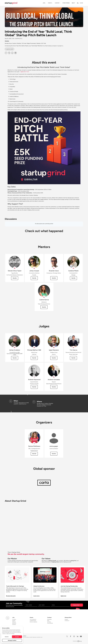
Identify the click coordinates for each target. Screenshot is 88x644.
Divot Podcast (50, 623)
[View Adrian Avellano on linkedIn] (15, 347)
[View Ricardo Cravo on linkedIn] (54, 268)
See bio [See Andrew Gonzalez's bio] (54, 387)
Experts (14, 621)
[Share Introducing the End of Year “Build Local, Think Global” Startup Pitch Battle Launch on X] (9, 53)
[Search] (78, 3)
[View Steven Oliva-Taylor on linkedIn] (15, 268)
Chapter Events (33, 621)
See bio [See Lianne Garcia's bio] (44, 307)
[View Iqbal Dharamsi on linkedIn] (54, 347)
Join (44, 3)
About (73, 3)
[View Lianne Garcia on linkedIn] (44, 297)
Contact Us (67, 621)
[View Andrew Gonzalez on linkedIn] (54, 377)
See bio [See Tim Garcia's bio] (73, 358)
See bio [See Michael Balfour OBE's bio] (34, 358)
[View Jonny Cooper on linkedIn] (34, 268)
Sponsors (14, 623)
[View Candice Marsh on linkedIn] (73, 268)
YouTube (49, 622)
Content (57, 3)
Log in (81, 3)
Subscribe (76, 605)
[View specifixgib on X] (34, 377)
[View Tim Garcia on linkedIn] (73, 347)
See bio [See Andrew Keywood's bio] (34, 387)
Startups (14, 622)
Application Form (25, 72)
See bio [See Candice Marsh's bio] (73, 278)
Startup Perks (66, 3)
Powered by (77, 641)
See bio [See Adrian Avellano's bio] (15, 358)
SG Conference (33, 619)
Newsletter (49, 619)
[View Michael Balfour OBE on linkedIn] (34, 347)
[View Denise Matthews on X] (34, 444)
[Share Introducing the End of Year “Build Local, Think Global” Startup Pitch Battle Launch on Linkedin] (12, 53)
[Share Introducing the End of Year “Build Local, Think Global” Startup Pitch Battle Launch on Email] (15, 53)
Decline (7, 637)
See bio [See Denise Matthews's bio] (34, 454)
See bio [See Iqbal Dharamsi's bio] (54, 358)
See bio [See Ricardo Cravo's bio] (54, 278)
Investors (14, 619)
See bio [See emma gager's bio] (54, 454)
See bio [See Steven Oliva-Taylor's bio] (15, 278)
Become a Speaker (33, 622)
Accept (17, 637)
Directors (14, 624)
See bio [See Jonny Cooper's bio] (34, 278)
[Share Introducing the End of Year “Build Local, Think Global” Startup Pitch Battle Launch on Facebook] (6, 53)
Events (50, 3)
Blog (48, 621)
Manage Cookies (12, 640)
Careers (66, 619)
